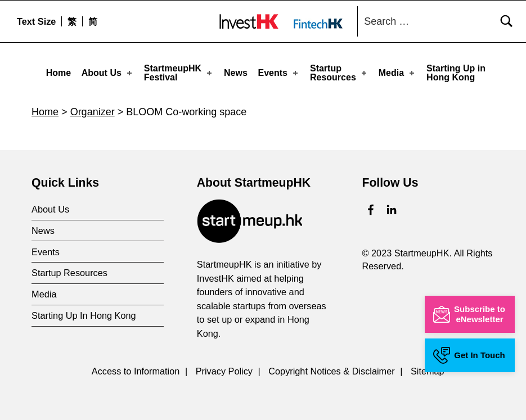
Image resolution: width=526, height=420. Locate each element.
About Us (108, 73)
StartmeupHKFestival (179, 73)
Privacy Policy (224, 368)
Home (59, 73)
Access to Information (136, 368)
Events (279, 73)
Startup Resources (339, 73)
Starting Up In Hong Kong (84, 313)
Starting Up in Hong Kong (456, 73)
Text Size (36, 21)
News (236, 73)
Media (397, 73)
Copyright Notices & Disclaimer (331, 368)
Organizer (93, 109)
